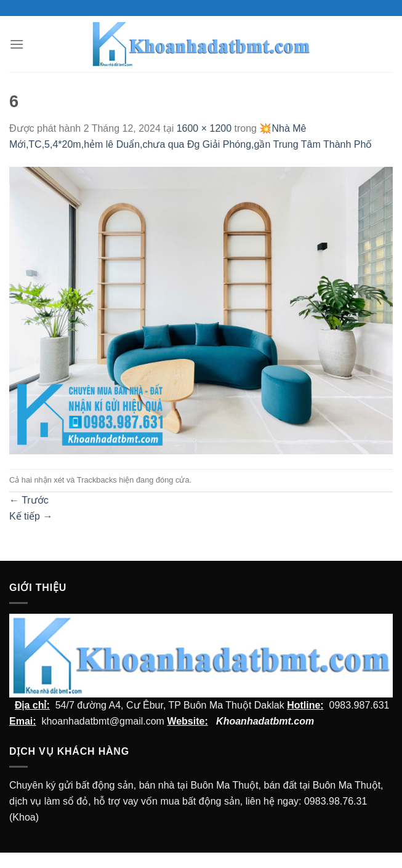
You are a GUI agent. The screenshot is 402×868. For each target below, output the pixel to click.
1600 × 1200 (204, 128)
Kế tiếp (31, 516)
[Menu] (17, 44)
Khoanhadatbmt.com (265, 721)
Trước (29, 500)
